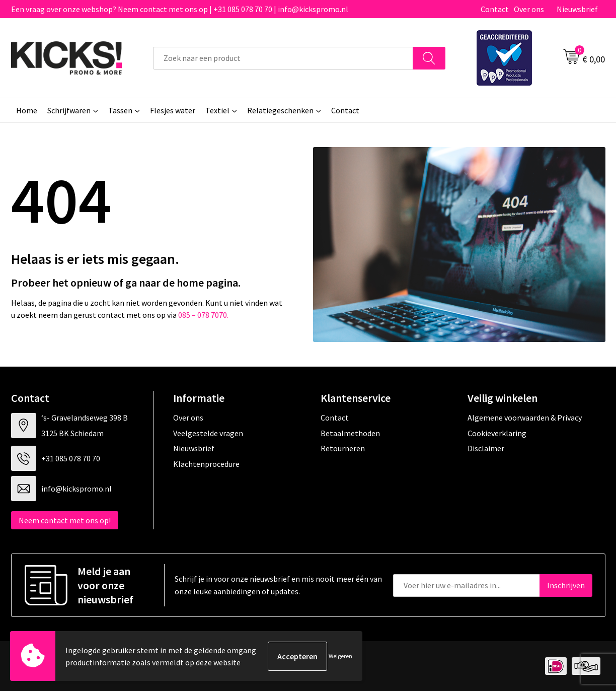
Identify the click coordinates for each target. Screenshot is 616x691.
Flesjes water (173, 110)
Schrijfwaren (69, 110)
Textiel (217, 110)
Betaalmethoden (350, 433)
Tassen (120, 110)
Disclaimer (486, 448)
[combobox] (283, 58)
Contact (495, 9)
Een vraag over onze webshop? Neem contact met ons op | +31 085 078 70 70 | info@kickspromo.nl (180, 9)
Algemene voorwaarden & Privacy (525, 418)
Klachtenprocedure (206, 464)
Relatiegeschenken (280, 110)
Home (27, 110)
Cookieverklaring (497, 433)
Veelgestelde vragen (208, 433)
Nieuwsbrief (577, 9)
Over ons (529, 9)
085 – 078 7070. (203, 315)
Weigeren (340, 656)
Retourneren (343, 448)
